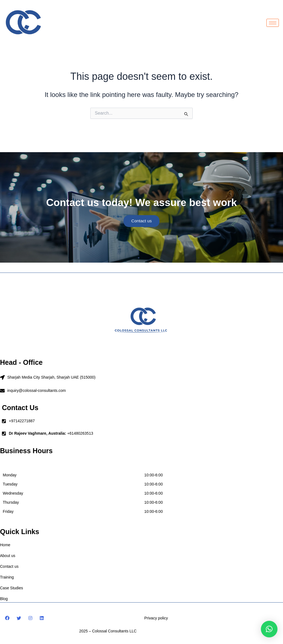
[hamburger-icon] (273, 23)
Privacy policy (156, 618)
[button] (269, 629)
